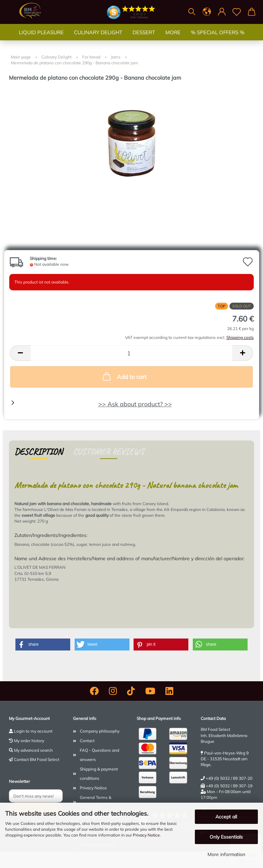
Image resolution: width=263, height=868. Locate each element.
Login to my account (33, 731)
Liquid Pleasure (41, 39)
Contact (87, 741)
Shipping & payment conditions (99, 774)
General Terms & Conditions (96, 802)
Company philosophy (100, 731)
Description (39, 452)
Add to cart (124, 376)
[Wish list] (237, 12)
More (173, 39)
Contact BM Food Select (37, 759)
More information (226, 854)
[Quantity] (131, 353)
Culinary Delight (98, 39)
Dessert (144, 39)
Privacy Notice (146, 835)
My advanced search (33, 750)
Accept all (226, 817)
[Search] (192, 12)
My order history (29, 741)
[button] (207, 12)
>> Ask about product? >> (135, 404)
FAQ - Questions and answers (99, 755)
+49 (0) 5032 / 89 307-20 (229, 778)
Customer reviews (109, 452)
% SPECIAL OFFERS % (218, 39)
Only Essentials (226, 837)
